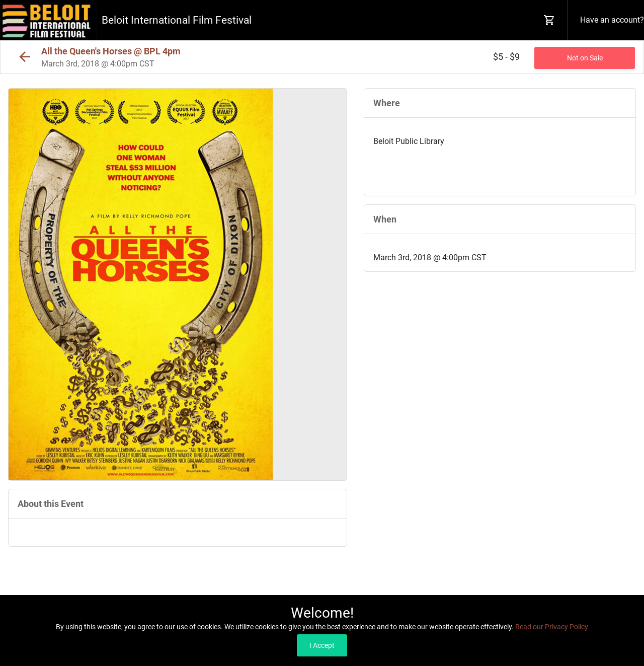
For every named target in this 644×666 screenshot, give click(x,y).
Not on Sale (585, 58)
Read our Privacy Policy (552, 627)
